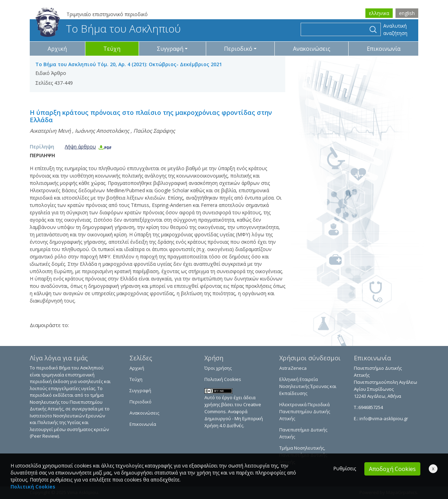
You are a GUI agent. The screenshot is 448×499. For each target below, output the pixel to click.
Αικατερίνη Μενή (50, 131)
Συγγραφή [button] (170, 49)
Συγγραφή (140, 390)
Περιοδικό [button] (238, 49)
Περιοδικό (141, 402)
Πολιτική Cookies (223, 379)
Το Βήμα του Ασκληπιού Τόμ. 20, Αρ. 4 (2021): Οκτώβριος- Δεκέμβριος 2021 (129, 64)
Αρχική (57, 49)
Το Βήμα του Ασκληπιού (108, 29)
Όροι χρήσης (218, 368)
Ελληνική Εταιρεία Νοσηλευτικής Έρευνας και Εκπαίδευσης (308, 386)
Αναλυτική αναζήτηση (395, 29)
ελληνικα (379, 13)
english (407, 13)
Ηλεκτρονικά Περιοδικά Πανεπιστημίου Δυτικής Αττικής (305, 411)
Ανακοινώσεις (312, 49)
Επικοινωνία (384, 49)
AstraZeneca (293, 368)
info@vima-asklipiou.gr (383, 418)
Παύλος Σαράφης (154, 131)
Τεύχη (112, 49)
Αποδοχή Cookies (392, 469)
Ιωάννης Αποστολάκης (102, 131)
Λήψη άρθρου (88, 147)
